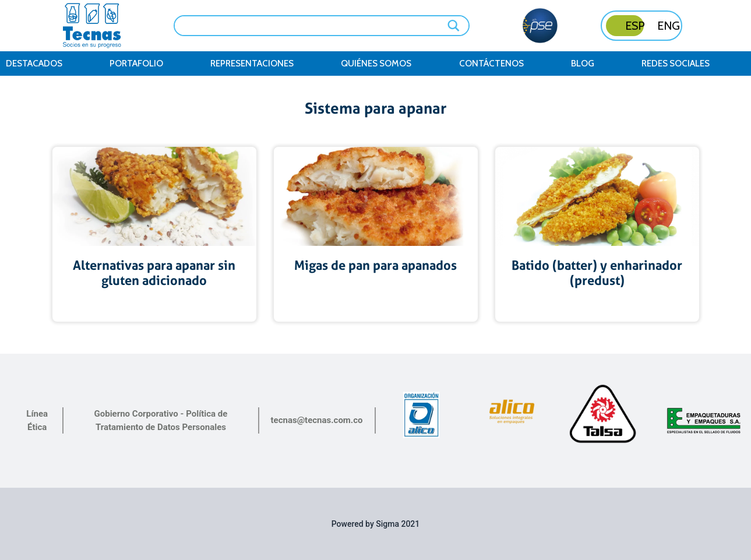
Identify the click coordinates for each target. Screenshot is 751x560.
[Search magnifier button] (454, 26)
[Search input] (313, 24)
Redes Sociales (676, 63)
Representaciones (252, 63)
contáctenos (491, 63)
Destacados (34, 63)
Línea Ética (37, 420)
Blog (583, 63)
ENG (669, 26)
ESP (635, 26)
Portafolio (136, 63)
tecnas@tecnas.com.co (317, 420)
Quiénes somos (376, 63)
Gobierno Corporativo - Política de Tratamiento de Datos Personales (161, 420)
